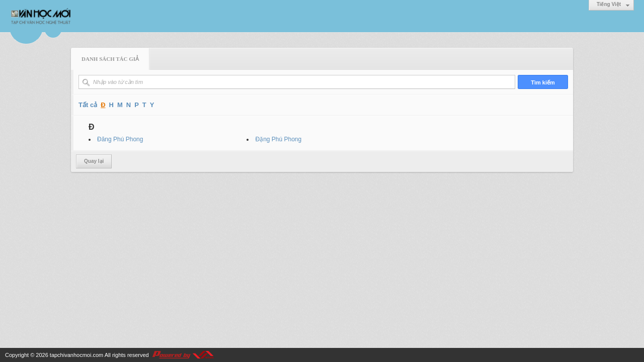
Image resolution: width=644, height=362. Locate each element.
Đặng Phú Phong (278, 139)
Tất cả (88, 105)
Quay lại (94, 161)
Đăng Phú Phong (120, 139)
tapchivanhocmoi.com (76, 355)
